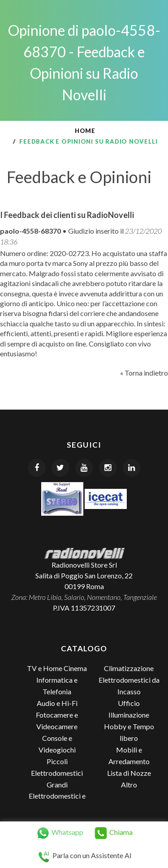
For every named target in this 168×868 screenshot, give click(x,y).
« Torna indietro (144, 373)
